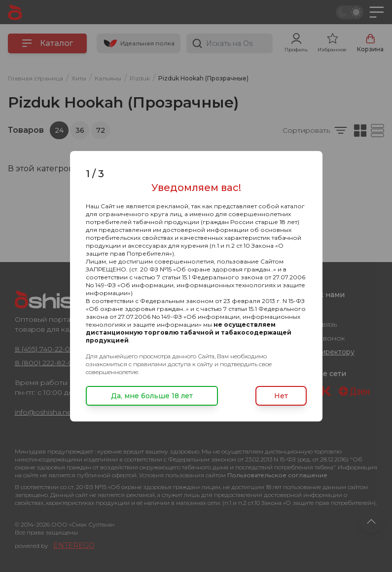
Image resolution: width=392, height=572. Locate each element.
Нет (281, 396)
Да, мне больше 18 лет (152, 396)
